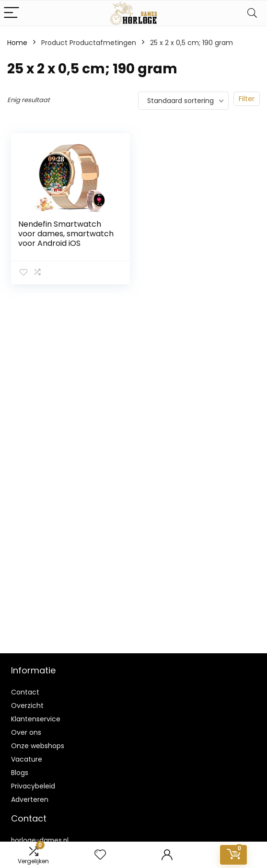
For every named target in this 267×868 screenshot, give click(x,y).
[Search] (252, 13)
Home (17, 43)
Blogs (20, 773)
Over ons (26, 732)
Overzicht (27, 706)
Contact (25, 692)
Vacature (27, 759)
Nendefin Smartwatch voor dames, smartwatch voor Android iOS (66, 234)
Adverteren (30, 799)
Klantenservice (36, 719)
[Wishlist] (100, 855)
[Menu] (12, 13)
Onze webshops (38, 746)
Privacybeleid (33, 786)
